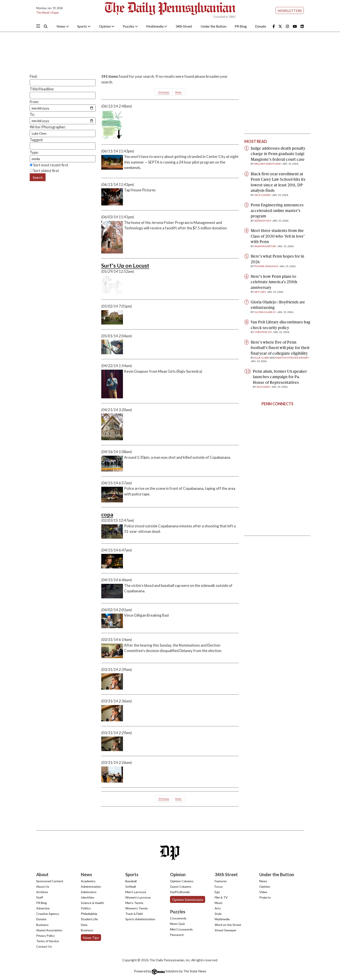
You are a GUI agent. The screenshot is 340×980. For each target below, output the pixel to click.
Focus (219, 886)
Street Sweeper (226, 930)
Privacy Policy (45, 936)
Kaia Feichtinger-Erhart (292, 358)
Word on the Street (228, 925)
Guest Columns (181, 886)
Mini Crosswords (181, 929)
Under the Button (213, 26)
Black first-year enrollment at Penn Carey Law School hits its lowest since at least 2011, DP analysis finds (278, 182)
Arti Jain (260, 292)
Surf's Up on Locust (125, 265)
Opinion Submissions (188, 900)
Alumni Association (49, 930)
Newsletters (290, 11)
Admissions (89, 892)
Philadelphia (89, 914)
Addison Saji (263, 221)
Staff (40, 897)
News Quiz (177, 924)
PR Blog (241, 26)
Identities (88, 897)
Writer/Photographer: (48, 127)
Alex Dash (263, 387)
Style (218, 914)
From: (34, 102)
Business (42, 925)
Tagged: (36, 140)
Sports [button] (84, 26)
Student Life (89, 919)
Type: (34, 152)
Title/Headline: (42, 89)
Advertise (43, 908)
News (263, 881)
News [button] (63, 26)
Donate (261, 26)
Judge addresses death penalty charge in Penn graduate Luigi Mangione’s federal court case (278, 154)
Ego (217, 892)
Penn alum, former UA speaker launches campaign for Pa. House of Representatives (280, 377)
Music (219, 903)
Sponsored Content (50, 881)
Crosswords (178, 918)
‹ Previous (163, 92)
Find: (34, 76)
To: (32, 114)
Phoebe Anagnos (266, 266)
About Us (43, 886)
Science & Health (92, 903)
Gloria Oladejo (265, 312)
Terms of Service (48, 941)
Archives (42, 892)
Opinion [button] (107, 26)
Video (263, 892)
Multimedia (222, 919)
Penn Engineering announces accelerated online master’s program (277, 210)
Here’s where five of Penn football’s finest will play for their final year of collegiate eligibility (280, 348)
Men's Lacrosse (136, 892)
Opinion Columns (182, 881)
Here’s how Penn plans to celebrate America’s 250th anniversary (274, 282)
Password (177, 935)
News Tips (91, 938)
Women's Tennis (137, 908)
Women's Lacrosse (138, 897)
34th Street (184, 26)
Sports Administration (140, 919)
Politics (86, 908)
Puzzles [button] (130, 26)
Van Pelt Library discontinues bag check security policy (280, 325)
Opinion (265, 886)
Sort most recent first (49, 165)
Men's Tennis (134, 903)
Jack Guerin (262, 195)
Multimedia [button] (157, 26)
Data (84, 925)
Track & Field (134, 914)
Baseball (131, 881)
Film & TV (221, 897)
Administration (91, 886)
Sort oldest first (44, 171)
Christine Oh (263, 332)
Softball (131, 886)
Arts (218, 908)
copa (107, 514)
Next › (179, 92)
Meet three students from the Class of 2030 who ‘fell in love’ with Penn (278, 236)
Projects (265, 897)
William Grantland (268, 164)
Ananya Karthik (265, 246)
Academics (88, 881)
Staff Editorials (180, 892)
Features (221, 881)
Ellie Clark (262, 358)
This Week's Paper (48, 13)
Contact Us (44, 946)
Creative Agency (48, 914)
